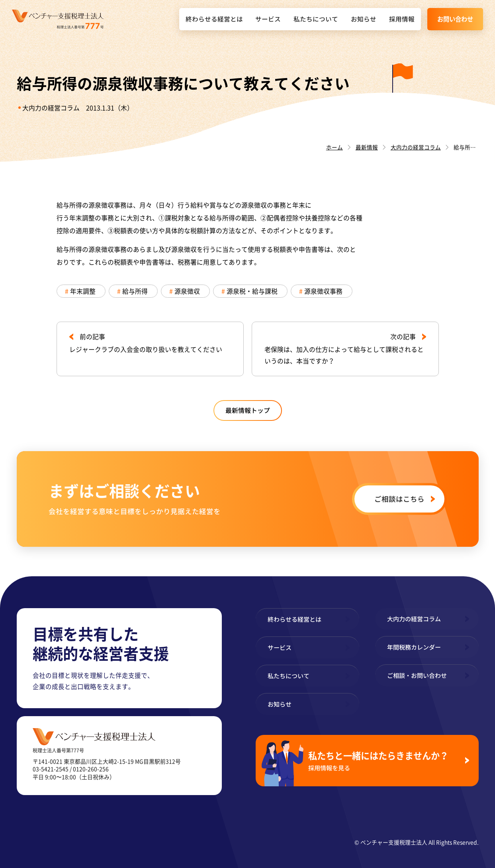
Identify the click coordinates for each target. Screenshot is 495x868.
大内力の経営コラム (51, 108)
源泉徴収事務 (323, 291)
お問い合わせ (455, 19)
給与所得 (135, 291)
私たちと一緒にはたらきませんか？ (383, 760)
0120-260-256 (91, 769)
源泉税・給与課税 (252, 291)
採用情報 (402, 19)
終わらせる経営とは (214, 19)
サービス (268, 19)
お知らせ (364, 19)
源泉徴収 (187, 291)
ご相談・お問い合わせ (417, 675)
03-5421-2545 (51, 769)
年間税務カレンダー (414, 647)
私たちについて (316, 19)
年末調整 (83, 291)
